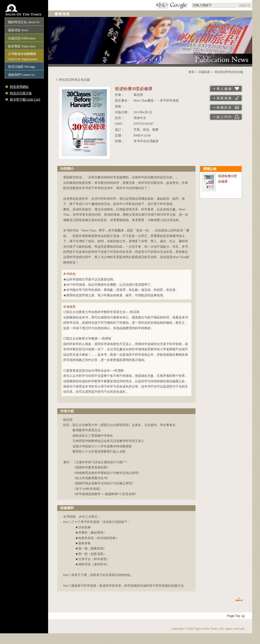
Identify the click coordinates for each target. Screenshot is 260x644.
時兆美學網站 (19, 87)
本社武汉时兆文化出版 (229, 72)
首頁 (191, 72)
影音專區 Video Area (22, 46)
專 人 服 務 (224, 89)
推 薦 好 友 (224, 108)
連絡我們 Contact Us (22, 75)
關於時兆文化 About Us (24, 22)
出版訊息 (204, 72)
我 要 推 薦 (224, 98)
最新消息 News (18, 30)
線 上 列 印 (224, 117)
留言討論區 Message (22, 67)
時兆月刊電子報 (21, 93)
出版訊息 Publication (22, 38)
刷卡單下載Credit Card (25, 99)
